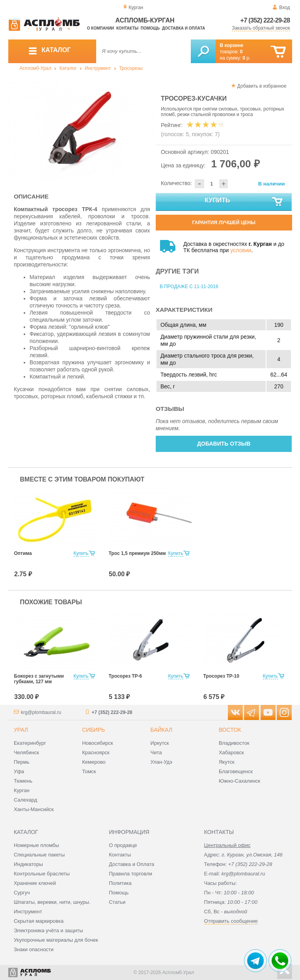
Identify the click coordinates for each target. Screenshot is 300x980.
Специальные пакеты (39, 855)
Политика (120, 883)
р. (246, 58)
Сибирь (93, 730)
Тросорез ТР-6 (126, 676)
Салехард (25, 800)
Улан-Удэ (161, 762)
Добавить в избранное (262, 86)
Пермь (22, 762)
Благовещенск (236, 771)
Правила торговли (130, 874)
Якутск (227, 762)
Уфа (19, 771)
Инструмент (98, 68)
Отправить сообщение (231, 921)
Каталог (68, 68)
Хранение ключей (35, 883)
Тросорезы (131, 68)
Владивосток (234, 743)
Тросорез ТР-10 (221, 676)
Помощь (150, 28)
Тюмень (23, 781)
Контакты (127, 28)
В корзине (232, 45)
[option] (82, 131)
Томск (89, 771)
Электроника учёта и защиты (48, 930)
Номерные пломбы (36, 845)
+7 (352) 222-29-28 (265, 20)
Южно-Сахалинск (239, 781)
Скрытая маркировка (39, 921)
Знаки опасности (34, 949)
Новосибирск (98, 743)
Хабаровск (231, 752)
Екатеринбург (30, 743)
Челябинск (26, 752)
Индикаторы (28, 864)
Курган (22, 790)
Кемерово (94, 762)
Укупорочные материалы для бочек (56, 940)
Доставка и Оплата (131, 864)
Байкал (161, 730)
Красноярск (96, 752)
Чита (156, 752)
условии (241, 250)
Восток (230, 730)
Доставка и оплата (184, 28)
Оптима (23, 553)
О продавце (123, 845)
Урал (21, 730)
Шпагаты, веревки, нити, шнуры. (52, 902)
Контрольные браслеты (42, 874)
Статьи (117, 902)
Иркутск (160, 743)
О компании (101, 28)
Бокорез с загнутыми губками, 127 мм (39, 679)
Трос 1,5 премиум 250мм (137, 553)
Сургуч (22, 893)
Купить (244, 202)
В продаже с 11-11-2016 (189, 287)
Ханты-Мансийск (34, 809)
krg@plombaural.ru (41, 712)
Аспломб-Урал (35, 68)
